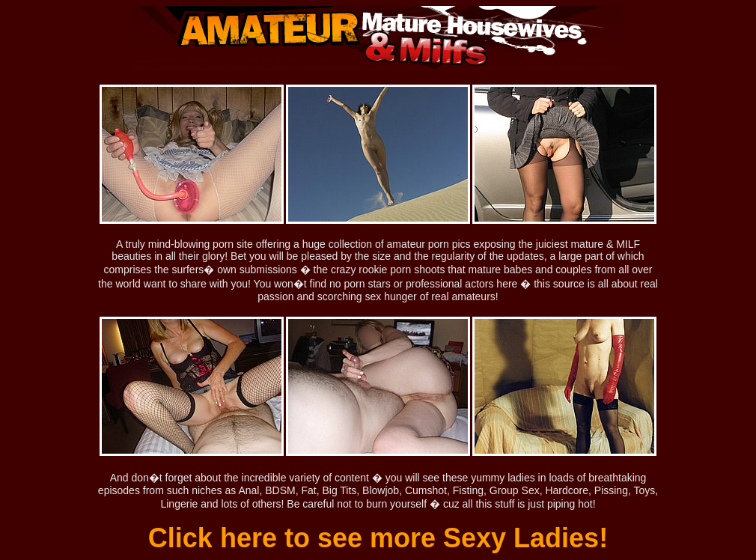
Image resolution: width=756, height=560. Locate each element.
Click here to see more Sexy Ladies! (378, 538)
